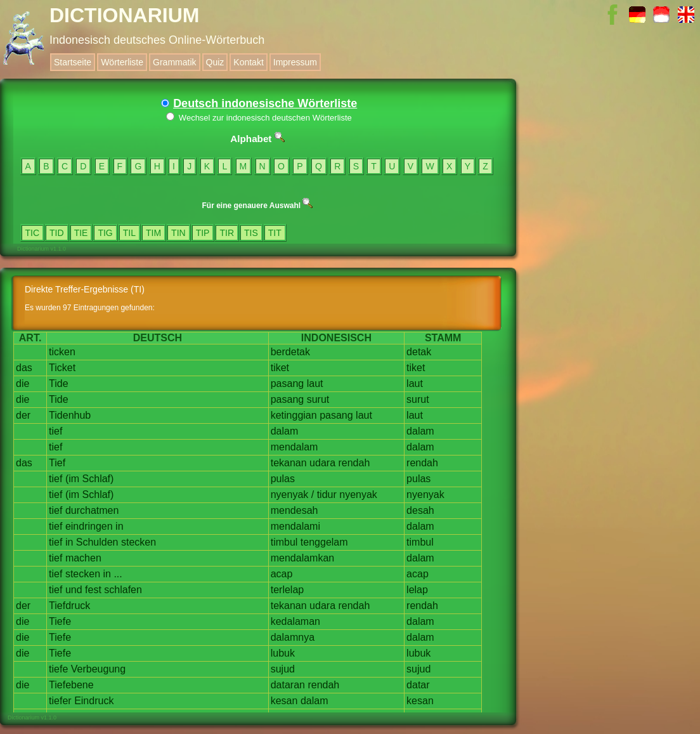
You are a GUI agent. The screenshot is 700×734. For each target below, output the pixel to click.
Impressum (295, 62)
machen (83, 558)
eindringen (89, 526)
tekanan (289, 463)
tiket (280, 368)
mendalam (295, 447)
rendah (354, 463)
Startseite (73, 62)
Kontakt (248, 62)
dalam (285, 431)
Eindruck (94, 701)
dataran (288, 685)
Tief (57, 463)
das (24, 368)
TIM (153, 233)
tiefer (60, 701)
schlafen (123, 590)
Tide (59, 383)
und (74, 590)
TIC (33, 233)
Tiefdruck (69, 606)
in (119, 526)
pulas (283, 479)
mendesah (295, 510)
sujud (283, 669)
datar (418, 685)
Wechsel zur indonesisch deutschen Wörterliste (259, 118)
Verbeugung (98, 669)
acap (282, 574)
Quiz (215, 62)
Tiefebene (71, 685)
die (23, 383)
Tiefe (60, 621)
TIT (275, 233)
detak (419, 352)
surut (318, 399)
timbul (284, 542)
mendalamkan (303, 558)
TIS (251, 233)
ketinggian (294, 415)
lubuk (283, 653)
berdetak (290, 352)
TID (57, 233)
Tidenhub (70, 415)
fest (93, 590)
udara (322, 463)
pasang (288, 383)
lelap (417, 590)
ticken (62, 352)
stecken (139, 542)
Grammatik (174, 62)
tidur (327, 495)
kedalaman (295, 621)
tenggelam (324, 542)
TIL (129, 233)
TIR (227, 233)
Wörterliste (122, 62)
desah (420, 510)
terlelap (287, 590)
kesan (284, 701)
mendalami (295, 526)
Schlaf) (98, 479)
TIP (203, 233)
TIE (81, 233)
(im (72, 479)
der (23, 415)
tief (55, 431)
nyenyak (290, 495)
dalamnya (293, 637)
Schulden (97, 542)
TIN (178, 233)
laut (315, 383)
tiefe (58, 669)
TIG (105, 233)
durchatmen (92, 510)
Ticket (62, 368)
